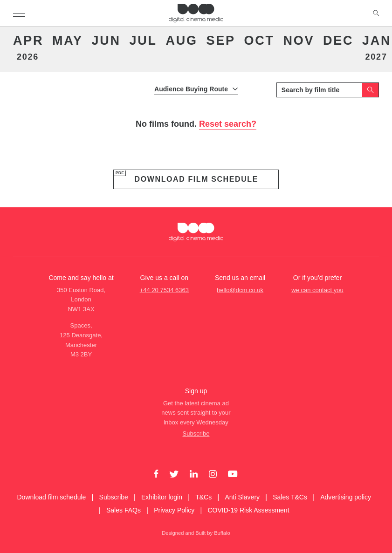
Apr (28, 48)
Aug (182, 41)
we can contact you (317, 290)
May (68, 41)
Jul (143, 41)
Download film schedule (196, 179)
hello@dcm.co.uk (240, 290)
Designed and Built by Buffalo (196, 533)
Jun (106, 41)
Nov (299, 41)
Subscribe (196, 434)
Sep (221, 41)
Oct (259, 41)
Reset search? (228, 124)
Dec (338, 41)
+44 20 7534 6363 (164, 290)
